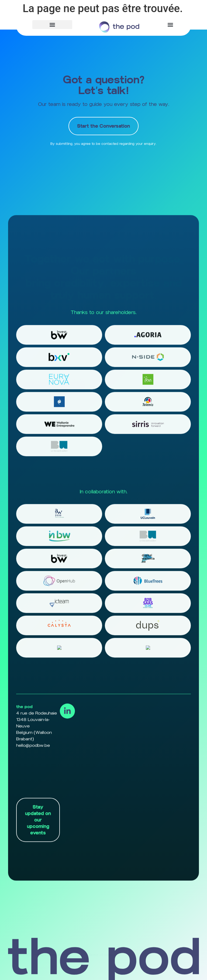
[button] (52, 25)
